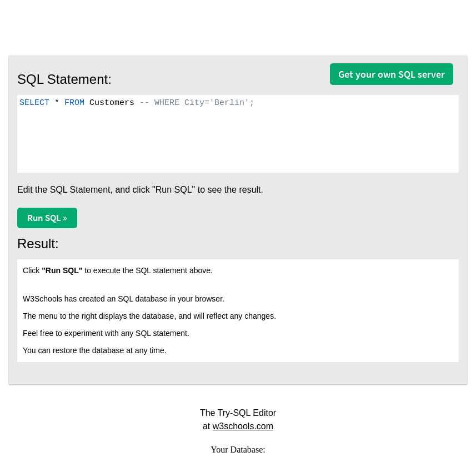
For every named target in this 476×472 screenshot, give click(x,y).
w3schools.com (243, 426)
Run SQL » (47, 218)
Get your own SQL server (392, 74)
